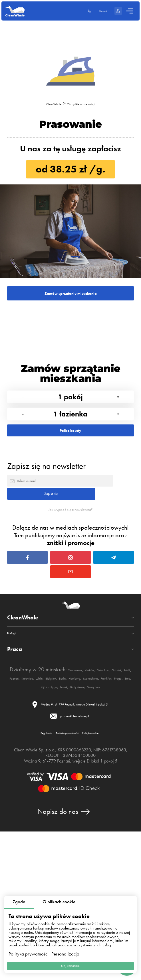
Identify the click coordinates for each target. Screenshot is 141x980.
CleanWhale (43, 103)
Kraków (113, 781)
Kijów (48, 807)
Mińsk (78, 807)
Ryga (63, 807)
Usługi (15, 745)
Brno (34, 807)
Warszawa (89, 781)
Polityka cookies (110, 877)
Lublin (120, 790)
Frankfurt (115, 799)
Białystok (25, 799)
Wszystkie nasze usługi (88, 103)
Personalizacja (65, 947)
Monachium (90, 799)
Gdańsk (46, 790)
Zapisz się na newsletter (46, 512)
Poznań (79, 790)
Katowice (100, 790)
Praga (19, 807)
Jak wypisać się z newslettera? (71, 582)
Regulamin (24, 877)
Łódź (63, 790)
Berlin (43, 799)
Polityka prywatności (29, 947)
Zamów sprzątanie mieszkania (70, 300)
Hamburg (63, 799)
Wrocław (24, 790)
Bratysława (100, 807)
